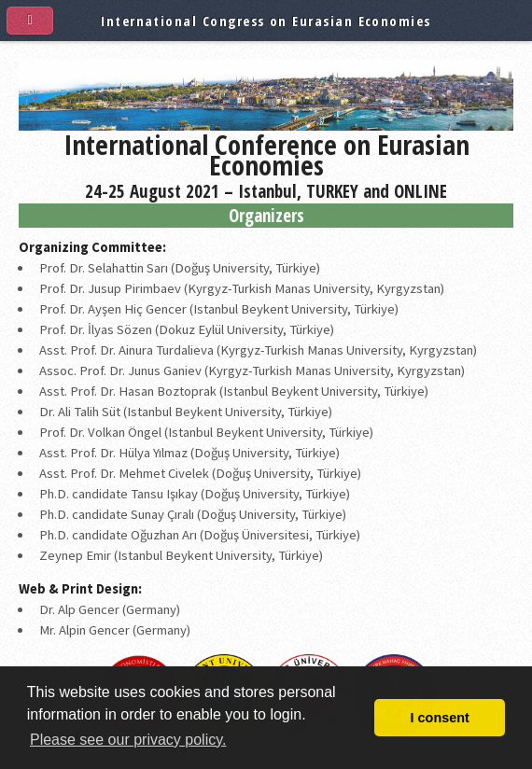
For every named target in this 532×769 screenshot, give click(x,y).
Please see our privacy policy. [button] (128, 740)
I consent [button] (440, 718)
